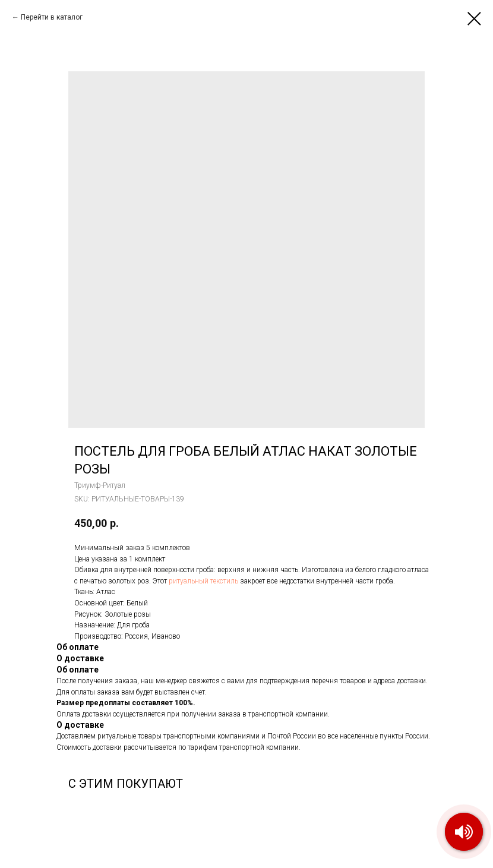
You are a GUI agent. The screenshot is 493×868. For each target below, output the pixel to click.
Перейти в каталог (52, 17)
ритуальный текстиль (203, 581)
